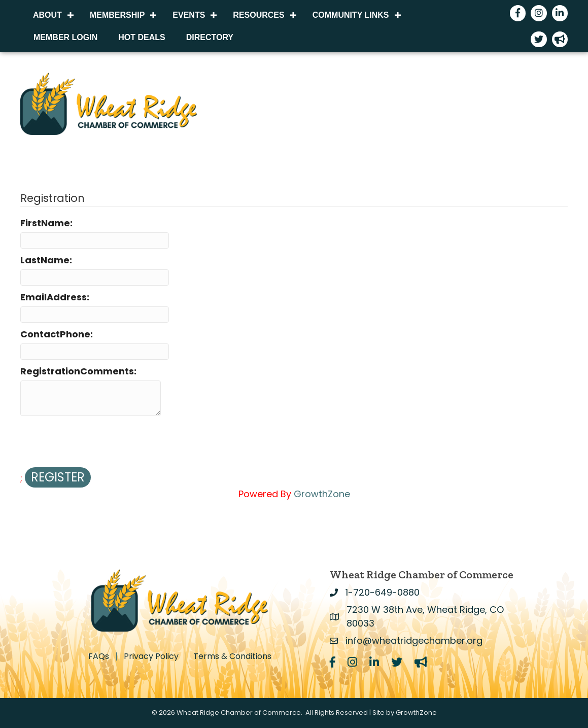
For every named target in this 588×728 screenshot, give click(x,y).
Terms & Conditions (232, 656)
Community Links (351, 15)
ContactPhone (55, 334)
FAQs (99, 656)
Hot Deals (142, 37)
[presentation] (97, 442)
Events (189, 15)
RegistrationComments (77, 371)
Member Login (65, 37)
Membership (117, 15)
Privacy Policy (151, 656)
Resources (258, 15)
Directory (210, 37)
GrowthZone (322, 494)
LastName (45, 260)
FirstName (45, 223)
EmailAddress (54, 297)
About (47, 15)
